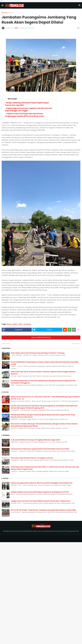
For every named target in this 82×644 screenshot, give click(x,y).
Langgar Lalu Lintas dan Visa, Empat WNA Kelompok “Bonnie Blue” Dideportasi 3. (41, 501)
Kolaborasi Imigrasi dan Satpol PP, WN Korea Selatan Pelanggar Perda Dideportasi (42, 483)
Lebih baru (6, 343)
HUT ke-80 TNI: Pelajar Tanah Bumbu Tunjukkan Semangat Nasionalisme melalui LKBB (43, 510)
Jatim (20, 324)
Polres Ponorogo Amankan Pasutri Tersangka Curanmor (32, 458)
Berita (11, 13)
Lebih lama (75, 343)
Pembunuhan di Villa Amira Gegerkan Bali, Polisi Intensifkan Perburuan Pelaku (40, 449)
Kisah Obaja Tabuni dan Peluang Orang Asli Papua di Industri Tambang (38, 353)
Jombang (27, 324)
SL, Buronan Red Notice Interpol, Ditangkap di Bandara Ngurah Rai (35, 440)
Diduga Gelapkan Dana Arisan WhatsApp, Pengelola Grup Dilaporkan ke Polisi (40, 492)
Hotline (15, 324)
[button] (3, 5)
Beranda (5, 13)
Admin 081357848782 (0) (41, 338)
